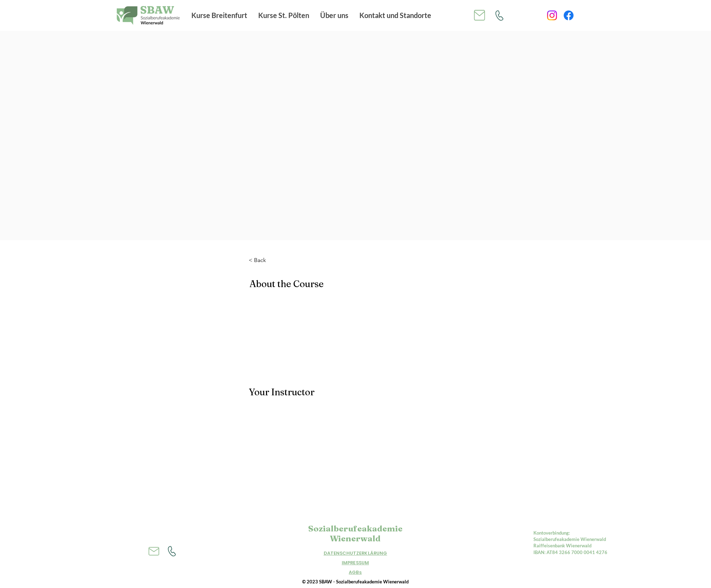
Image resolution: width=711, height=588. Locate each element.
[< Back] (268, 260)
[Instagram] (552, 15)
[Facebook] (569, 15)
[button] (219, 15)
